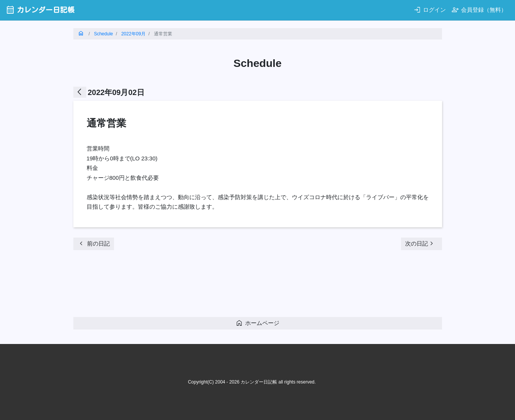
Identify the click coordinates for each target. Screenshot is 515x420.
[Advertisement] (212, 286)
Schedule (103, 34)
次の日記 (420, 243)
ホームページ (257, 323)
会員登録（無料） (479, 10)
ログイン (430, 10)
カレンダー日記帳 (40, 10)
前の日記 (94, 243)
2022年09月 (133, 34)
